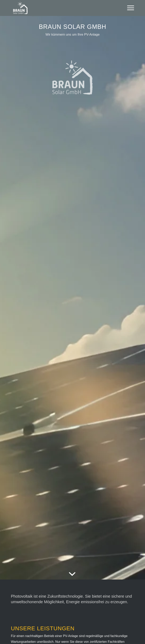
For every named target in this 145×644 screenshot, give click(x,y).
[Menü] (129, 8)
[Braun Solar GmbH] (60, 8)
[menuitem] (129, 8)
